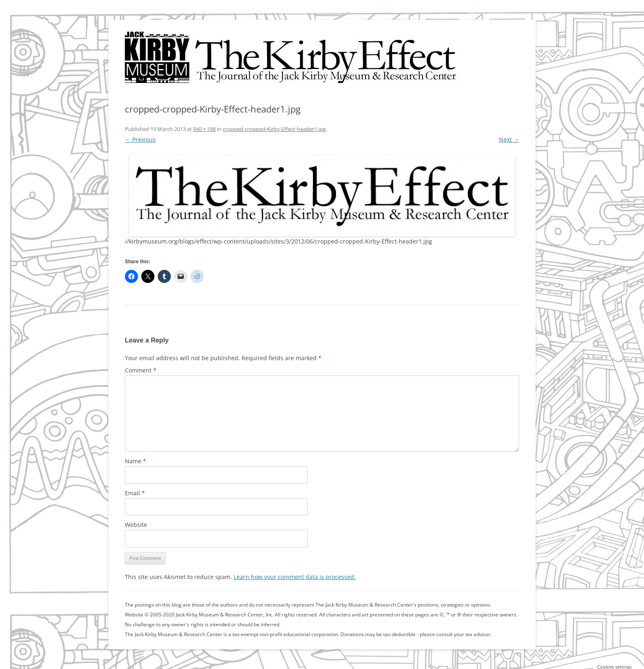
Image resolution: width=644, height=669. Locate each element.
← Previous (140, 139)
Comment (141, 370)
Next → (509, 139)
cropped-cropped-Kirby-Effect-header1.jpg (274, 129)
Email (135, 493)
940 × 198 (204, 129)
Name (136, 461)
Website (136, 525)
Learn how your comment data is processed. (295, 577)
